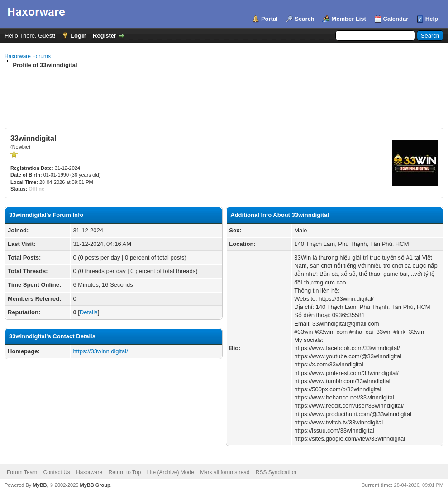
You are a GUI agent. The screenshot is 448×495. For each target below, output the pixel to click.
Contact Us (56, 472)
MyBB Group (95, 485)
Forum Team (22, 472)
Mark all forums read (225, 472)
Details (89, 312)
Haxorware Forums (28, 56)
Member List (349, 19)
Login (79, 36)
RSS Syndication (276, 472)
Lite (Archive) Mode (171, 472)
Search (304, 19)
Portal (269, 19)
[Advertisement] (224, 94)
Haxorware (89, 472)
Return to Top (125, 472)
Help (432, 19)
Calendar (396, 19)
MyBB (40, 485)
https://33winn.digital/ (100, 351)
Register (105, 36)
